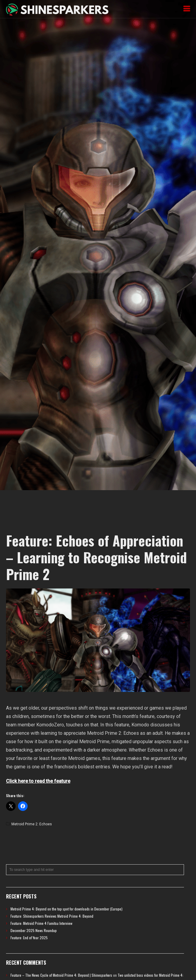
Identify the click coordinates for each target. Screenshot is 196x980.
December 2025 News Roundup (34, 930)
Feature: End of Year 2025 (29, 938)
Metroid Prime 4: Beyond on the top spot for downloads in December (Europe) (66, 909)
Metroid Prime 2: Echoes (32, 824)
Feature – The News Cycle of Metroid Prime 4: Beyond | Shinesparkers (61, 975)
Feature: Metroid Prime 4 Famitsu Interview (41, 923)
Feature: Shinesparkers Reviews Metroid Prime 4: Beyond (52, 916)
